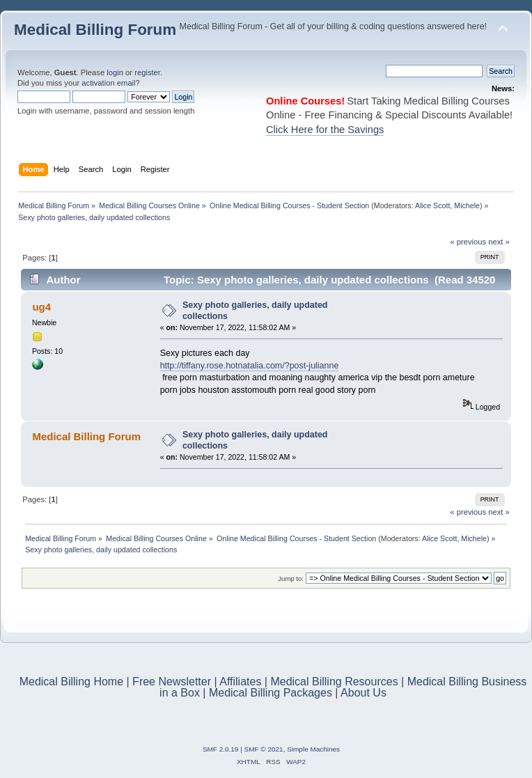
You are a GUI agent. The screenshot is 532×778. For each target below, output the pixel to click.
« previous (468, 242)
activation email (108, 83)
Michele (467, 205)
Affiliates (240, 682)
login (115, 72)
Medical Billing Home (71, 682)
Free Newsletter (172, 682)
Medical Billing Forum (95, 30)
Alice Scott (432, 205)
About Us (363, 693)
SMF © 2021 (264, 749)
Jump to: (291, 578)
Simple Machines (313, 749)
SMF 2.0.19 (221, 749)
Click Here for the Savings (325, 130)
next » (499, 242)
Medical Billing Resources (334, 682)
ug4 (41, 307)
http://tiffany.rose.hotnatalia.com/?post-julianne (250, 366)
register (147, 72)
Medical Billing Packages (271, 693)
